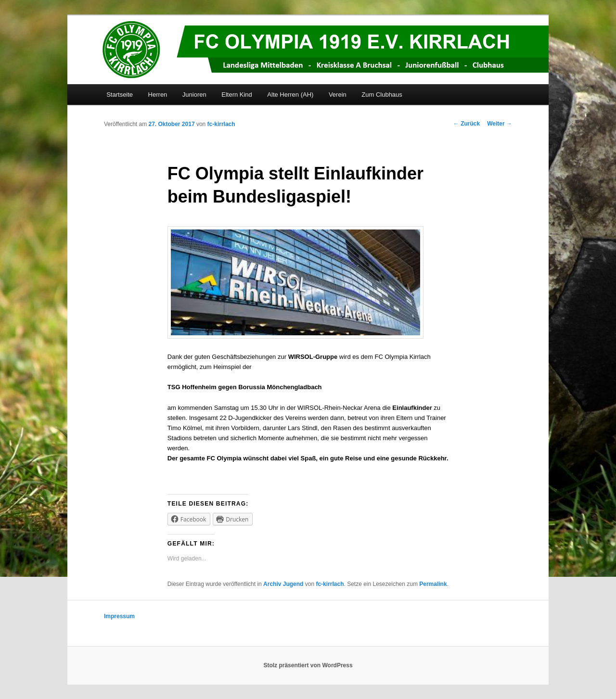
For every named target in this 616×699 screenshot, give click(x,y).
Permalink (433, 584)
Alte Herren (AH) (290, 95)
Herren (158, 95)
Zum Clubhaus (382, 95)
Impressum (119, 616)
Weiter (500, 124)
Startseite (120, 95)
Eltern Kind (237, 95)
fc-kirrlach (221, 124)
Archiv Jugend (283, 584)
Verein (338, 95)
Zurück (467, 124)
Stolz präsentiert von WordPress (308, 665)
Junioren (194, 95)
